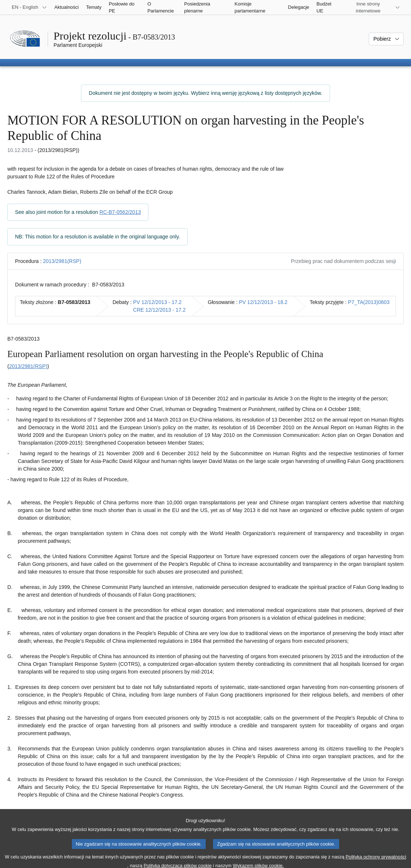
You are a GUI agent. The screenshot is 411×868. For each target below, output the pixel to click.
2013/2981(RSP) (62, 261)
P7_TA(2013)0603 (369, 302)
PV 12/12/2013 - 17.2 (157, 302)
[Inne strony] (373, 7)
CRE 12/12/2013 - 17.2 (159, 310)
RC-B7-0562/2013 (120, 212)
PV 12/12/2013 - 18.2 (263, 302)
